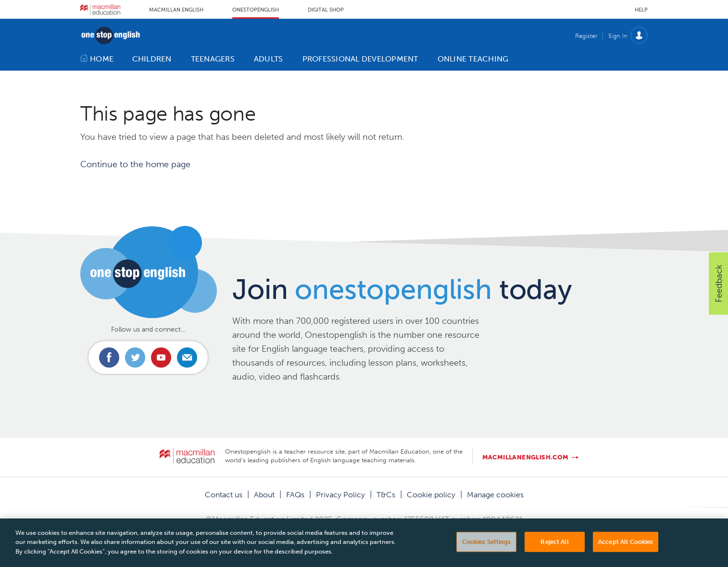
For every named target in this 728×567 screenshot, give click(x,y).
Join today (402, 289)
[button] (718, 283)
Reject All (554, 551)
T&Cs (386, 495)
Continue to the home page (135, 164)
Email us (187, 357)
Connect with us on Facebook (109, 357)
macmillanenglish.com (526, 457)
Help (641, 10)
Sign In (618, 36)
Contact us (224, 495)
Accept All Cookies (626, 551)
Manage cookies (495, 495)
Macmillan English (176, 10)
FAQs (295, 495)
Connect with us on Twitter (135, 357)
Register (586, 36)
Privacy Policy (340, 495)
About (264, 495)
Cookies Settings (487, 551)
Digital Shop (326, 10)
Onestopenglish (256, 10)
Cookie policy (431, 495)
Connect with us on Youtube (161, 357)
